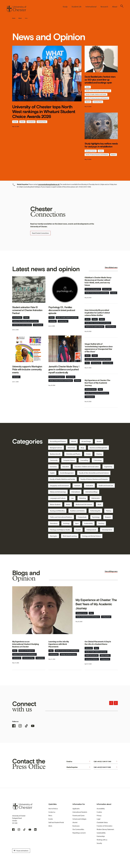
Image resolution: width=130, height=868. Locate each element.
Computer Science (69, 460)
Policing (109, 511)
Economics (53, 467)
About (20, 18)
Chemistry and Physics (73, 454)
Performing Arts (96, 363)
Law (72, 498)
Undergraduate (38, 325)
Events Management (67, 473)
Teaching (101, 523)
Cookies (99, 812)
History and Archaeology (58, 492)
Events (51, 819)
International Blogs (91, 492)
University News (42, 122)
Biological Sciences (91, 151)
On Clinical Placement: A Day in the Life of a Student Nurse (98, 643)
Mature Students (55, 504)
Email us (79, 761)
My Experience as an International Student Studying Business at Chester (26, 644)
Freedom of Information (104, 826)
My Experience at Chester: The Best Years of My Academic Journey (97, 383)
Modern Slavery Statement (105, 829)
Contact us (52, 812)
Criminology (98, 460)
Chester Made (71, 377)
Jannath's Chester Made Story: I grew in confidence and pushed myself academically (64, 370)
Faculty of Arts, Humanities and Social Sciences (98, 91)
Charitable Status (102, 822)
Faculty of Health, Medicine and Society (96, 94)
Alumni (88, 319)
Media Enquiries (79, 767)
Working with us (102, 840)
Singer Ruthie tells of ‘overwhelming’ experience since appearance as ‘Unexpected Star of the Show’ (99, 348)
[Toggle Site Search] (122, 6)
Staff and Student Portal (56, 822)
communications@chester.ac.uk (49, 184)
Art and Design (17, 318)
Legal (98, 819)
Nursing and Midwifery (57, 511)
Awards (15, 122)
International (31, 122)
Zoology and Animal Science (91, 536)
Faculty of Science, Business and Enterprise (97, 98)
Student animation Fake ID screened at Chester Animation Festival (27, 310)
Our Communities (78, 829)
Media (68, 504)
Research (88, 102)
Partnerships (101, 836)
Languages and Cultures (58, 498)
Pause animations (21, 851)
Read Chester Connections (40, 233)
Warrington (16, 377)
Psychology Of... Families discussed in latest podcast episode (62, 310)
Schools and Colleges (79, 819)
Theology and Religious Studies (60, 530)
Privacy (99, 815)
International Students (80, 812)
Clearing (99, 454)
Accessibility (101, 809)
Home (14, 18)
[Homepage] (16, 9)
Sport (77, 523)
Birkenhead (71, 448)
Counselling (84, 460)
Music (87, 363)
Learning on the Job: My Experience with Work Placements (59, 644)
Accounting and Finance (58, 441)
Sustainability (88, 523)
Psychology (53, 321)
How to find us (53, 809)
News (26, 18)
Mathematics (96, 498)
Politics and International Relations (61, 517)
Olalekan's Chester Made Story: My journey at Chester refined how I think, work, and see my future (98, 281)
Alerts (50, 826)
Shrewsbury (54, 523)
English (102, 319)
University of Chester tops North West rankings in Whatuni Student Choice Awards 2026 (44, 112)
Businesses (76, 826)
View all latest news (111, 267)
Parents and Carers (78, 815)
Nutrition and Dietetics (77, 511)
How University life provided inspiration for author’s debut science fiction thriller (97, 313)
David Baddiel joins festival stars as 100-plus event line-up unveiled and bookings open (100, 80)
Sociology (66, 523)
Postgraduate (82, 517)
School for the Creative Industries (22, 325)
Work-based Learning (70, 536)
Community (54, 460)
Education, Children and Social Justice (87, 467)
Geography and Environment (59, 486)
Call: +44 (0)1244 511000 (106, 767)
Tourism (78, 530)
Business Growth (55, 454)
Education (66, 467)
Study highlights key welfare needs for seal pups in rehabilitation (101, 145)
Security (99, 843)
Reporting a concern (79, 833)
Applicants (76, 809)
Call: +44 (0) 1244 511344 (106, 761)
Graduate (77, 381)
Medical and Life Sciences (84, 504)
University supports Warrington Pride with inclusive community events (27, 370)
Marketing (83, 498)
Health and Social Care (106, 486)
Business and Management (57, 377)
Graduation (89, 486)
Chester (22, 122)
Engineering (108, 467)
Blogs (100, 389)
